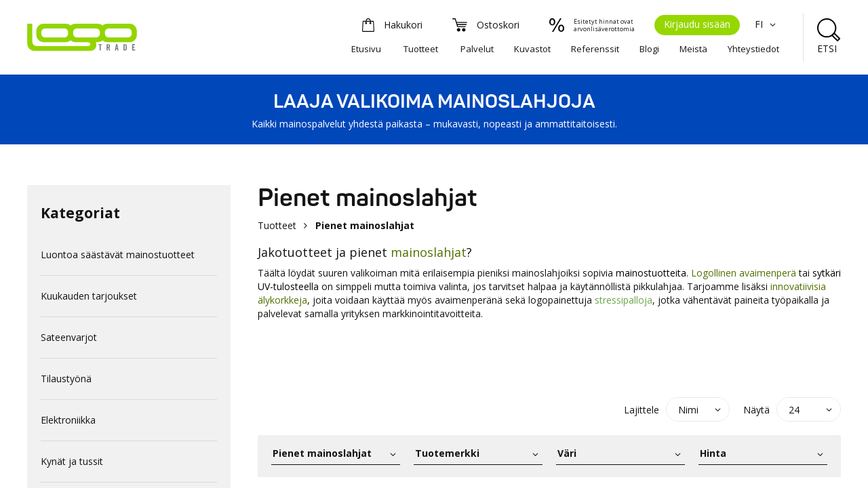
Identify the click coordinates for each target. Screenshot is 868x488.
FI (767, 24)
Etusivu (366, 49)
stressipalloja (624, 300)
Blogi (649, 49)
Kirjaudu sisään (697, 24)
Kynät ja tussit (72, 461)
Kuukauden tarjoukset (89, 296)
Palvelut (477, 49)
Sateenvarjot (69, 337)
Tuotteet (421, 49)
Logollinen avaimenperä (744, 273)
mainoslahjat (429, 252)
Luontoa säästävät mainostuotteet (118, 255)
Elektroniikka (68, 420)
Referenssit (595, 49)
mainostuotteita (651, 273)
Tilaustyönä (66, 379)
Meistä (693, 49)
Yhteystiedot (753, 49)
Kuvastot (532, 49)
